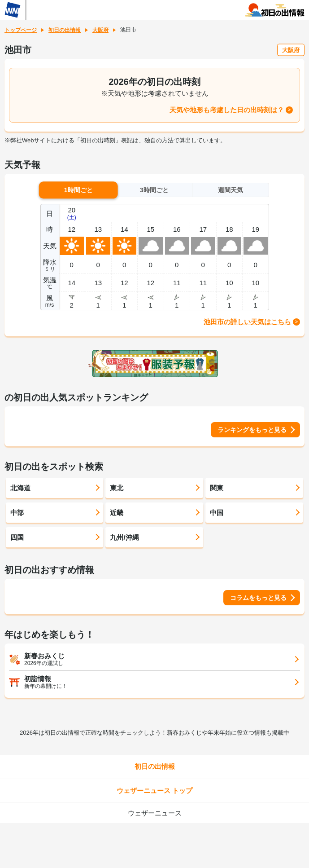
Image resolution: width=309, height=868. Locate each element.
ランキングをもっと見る (252, 430)
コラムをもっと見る (258, 598)
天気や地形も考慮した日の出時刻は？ (227, 110)
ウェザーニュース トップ (154, 791)
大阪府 (100, 30)
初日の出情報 (65, 30)
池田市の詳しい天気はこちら (247, 322)
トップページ (21, 30)
